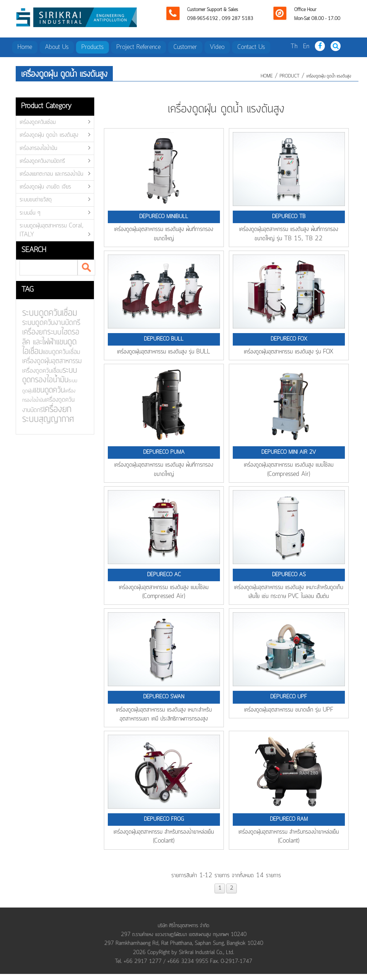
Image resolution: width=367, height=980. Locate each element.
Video (217, 47)
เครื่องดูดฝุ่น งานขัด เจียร (45, 187)
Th (294, 46)
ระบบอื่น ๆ (30, 213)
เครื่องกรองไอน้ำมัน (38, 148)
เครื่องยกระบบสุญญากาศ (43, 414)
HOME (267, 76)
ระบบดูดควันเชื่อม (44, 314)
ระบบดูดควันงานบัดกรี (46, 324)
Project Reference (139, 47)
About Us (57, 47)
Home (25, 47)
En (306, 46)
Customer (185, 47)
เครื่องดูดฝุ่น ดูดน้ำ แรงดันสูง (329, 76)
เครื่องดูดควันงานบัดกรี (42, 161)
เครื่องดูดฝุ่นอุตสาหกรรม (46, 361)
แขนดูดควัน (44, 390)
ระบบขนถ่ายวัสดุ (36, 200)
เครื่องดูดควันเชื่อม (38, 122)
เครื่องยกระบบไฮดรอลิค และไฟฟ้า (45, 338)
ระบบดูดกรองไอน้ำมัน (44, 375)
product (290, 76)
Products (92, 47)
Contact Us (251, 47)
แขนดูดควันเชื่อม (56, 352)
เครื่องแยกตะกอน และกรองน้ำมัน (51, 174)
